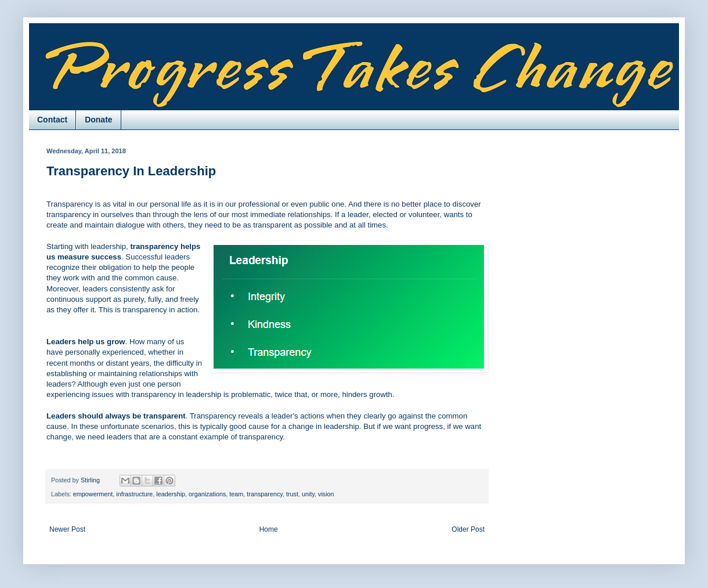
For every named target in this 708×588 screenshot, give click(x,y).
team (236, 494)
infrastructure (134, 494)
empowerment (93, 494)
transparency (265, 494)
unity (308, 494)
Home (269, 529)
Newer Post (67, 529)
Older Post (468, 529)
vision (326, 494)
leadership (171, 494)
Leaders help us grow (86, 342)
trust (292, 494)
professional (259, 204)
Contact (52, 120)
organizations (207, 494)
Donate (98, 120)
